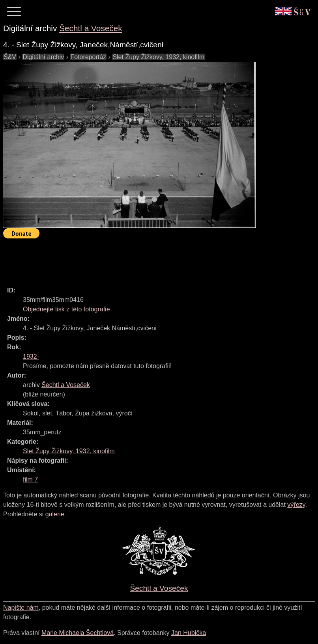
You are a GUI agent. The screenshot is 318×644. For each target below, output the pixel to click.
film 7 (30, 479)
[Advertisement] (147, 259)
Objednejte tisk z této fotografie (66, 309)
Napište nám (21, 608)
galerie (55, 514)
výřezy (296, 505)
